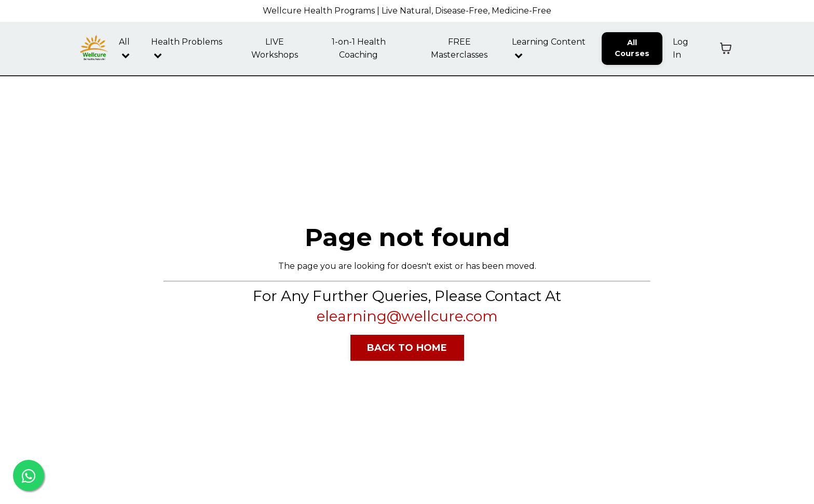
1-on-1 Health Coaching (359, 49)
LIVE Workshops (275, 49)
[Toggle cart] (726, 48)
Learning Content (549, 48)
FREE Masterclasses (459, 49)
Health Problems (187, 48)
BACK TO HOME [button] (407, 348)
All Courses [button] (632, 48)
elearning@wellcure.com (407, 316)
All (124, 48)
